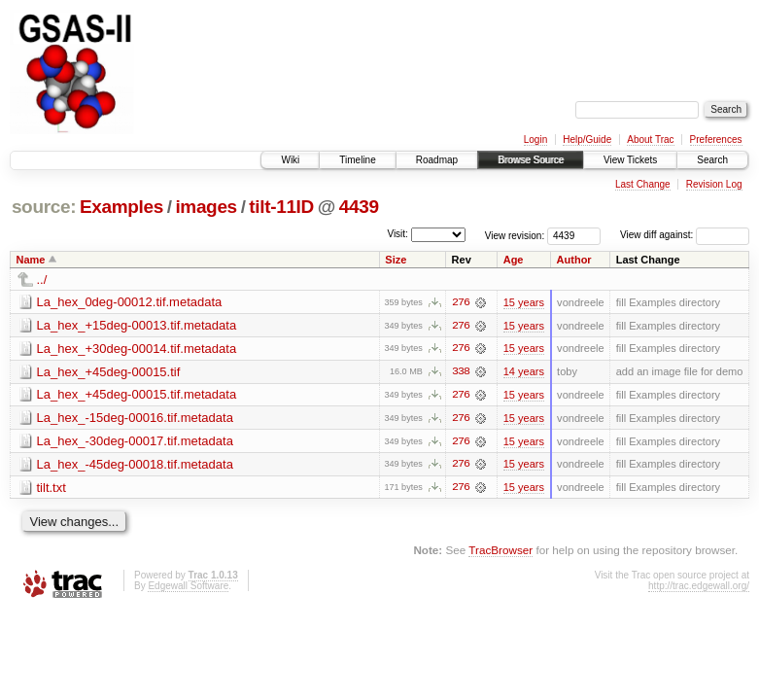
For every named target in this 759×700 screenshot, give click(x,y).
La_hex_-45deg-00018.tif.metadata (135, 465)
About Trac (650, 140)
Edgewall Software (188, 588)
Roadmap (437, 160)
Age (514, 260)
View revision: (515, 235)
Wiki (290, 160)
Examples (121, 207)
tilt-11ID (281, 207)
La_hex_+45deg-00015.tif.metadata (137, 395)
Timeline (357, 160)
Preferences (716, 140)
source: (44, 207)
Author (574, 260)
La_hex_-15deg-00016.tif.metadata (135, 419)
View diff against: (685, 235)
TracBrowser (500, 552)
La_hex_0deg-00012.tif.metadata (130, 302)
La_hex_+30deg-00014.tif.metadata (137, 349)
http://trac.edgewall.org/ (699, 588)
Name (31, 260)
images (206, 207)
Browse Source (531, 160)
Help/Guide (587, 140)
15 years (524, 302)
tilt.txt (52, 489)
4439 (359, 207)
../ (42, 280)
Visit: (397, 234)
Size (396, 260)
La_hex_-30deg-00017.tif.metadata (135, 442)
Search (712, 160)
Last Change (643, 184)
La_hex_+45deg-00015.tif (109, 372)
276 (461, 302)
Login (535, 140)
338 (461, 372)
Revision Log (714, 184)
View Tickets (630, 160)
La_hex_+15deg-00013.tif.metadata (137, 325)
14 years (524, 372)
